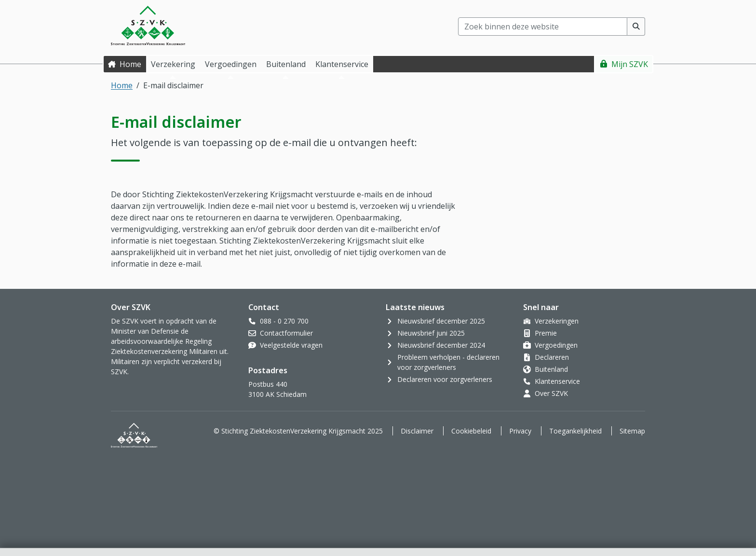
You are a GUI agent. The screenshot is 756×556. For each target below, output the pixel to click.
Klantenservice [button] (342, 64)
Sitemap (632, 431)
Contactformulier (286, 333)
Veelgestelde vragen (291, 345)
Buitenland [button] (286, 64)
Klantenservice (557, 381)
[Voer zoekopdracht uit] (636, 27)
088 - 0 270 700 (284, 321)
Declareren (552, 357)
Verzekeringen (557, 321)
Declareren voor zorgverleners (445, 379)
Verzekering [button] (173, 64)
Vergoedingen (556, 345)
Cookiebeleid (471, 431)
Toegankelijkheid (575, 431)
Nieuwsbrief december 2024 (441, 345)
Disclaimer (417, 431)
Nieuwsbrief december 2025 (441, 321)
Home (130, 64)
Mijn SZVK (630, 64)
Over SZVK (551, 393)
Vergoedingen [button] (231, 64)
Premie (546, 333)
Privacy (520, 431)
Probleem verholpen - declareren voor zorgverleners (448, 362)
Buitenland (551, 369)
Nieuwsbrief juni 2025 (431, 333)
